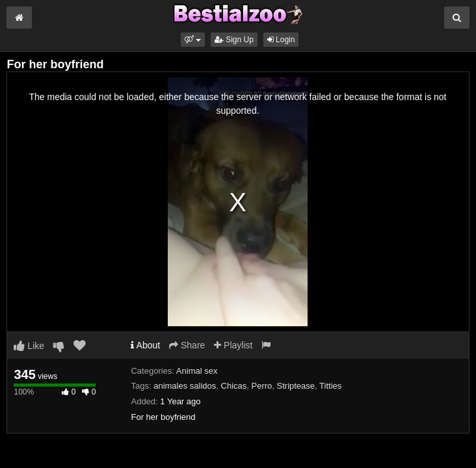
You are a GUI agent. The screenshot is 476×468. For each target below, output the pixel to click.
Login (281, 40)
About (145, 345)
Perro (262, 386)
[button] (193, 40)
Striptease (296, 386)
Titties (330, 386)
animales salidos (185, 386)
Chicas (234, 386)
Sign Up (234, 40)
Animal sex (197, 371)
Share (187, 345)
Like (29, 346)
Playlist (233, 345)
